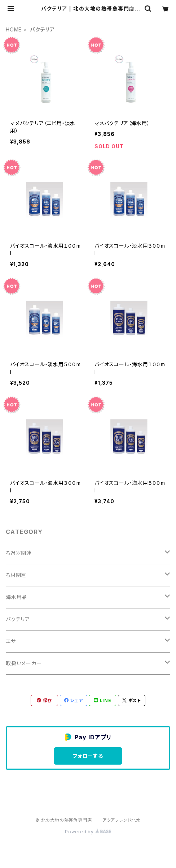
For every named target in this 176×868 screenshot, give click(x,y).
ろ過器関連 (19, 553)
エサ (11, 641)
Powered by (88, 832)
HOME (14, 29)
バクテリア (18, 619)
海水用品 (16, 597)
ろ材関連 (16, 575)
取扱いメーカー (24, 663)
